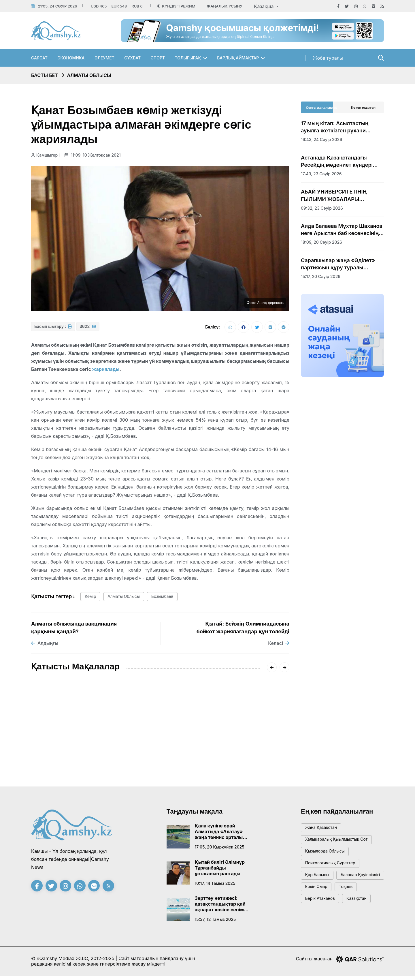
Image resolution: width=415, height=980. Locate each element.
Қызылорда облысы (327, 857)
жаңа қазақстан (323, 831)
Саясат (39, 58)
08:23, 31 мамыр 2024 (142, 756)
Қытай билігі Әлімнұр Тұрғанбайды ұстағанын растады (220, 870)
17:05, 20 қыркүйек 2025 (220, 850)
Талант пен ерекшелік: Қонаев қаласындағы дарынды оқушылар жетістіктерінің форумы (71, 749)
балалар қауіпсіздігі (327, 896)
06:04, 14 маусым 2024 (55, 770)
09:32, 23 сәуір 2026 (322, 208)
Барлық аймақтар (238, 58)
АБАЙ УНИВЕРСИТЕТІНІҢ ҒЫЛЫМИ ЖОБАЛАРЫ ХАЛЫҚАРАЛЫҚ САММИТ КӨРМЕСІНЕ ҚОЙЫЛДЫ (335, 196)
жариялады (106, 371)
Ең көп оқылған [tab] (363, 108)
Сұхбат (132, 58)
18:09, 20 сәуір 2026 (321, 242)
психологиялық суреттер (333, 870)
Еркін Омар (318, 909)
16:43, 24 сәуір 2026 (321, 139)
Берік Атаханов (322, 922)
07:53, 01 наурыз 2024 (230, 763)
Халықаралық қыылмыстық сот (340, 844)
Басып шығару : (53, 328)
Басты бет (45, 75)
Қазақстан (362, 922)
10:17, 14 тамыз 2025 (215, 886)
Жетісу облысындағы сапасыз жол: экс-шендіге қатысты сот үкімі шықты (248, 745)
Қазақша (264, 6)
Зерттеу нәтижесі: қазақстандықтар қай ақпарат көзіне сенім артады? (220, 907)
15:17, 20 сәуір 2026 (321, 276)
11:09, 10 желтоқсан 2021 (94, 155)
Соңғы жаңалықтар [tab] (322, 108)
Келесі (279, 646)
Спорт (158, 58)
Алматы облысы (89, 75)
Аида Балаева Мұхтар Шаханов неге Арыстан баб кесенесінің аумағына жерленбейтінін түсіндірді (342, 230)
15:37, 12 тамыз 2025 (215, 922)
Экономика (71, 58)
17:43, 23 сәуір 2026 (321, 174)
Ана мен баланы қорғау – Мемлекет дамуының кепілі (156, 742)
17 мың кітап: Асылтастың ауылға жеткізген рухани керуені (335, 127)
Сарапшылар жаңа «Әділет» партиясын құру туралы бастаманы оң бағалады (338, 264)
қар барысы (319, 883)
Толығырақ (188, 58)
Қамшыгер (44, 155)
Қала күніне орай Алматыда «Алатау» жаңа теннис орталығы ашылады (222, 834)
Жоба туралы (328, 58)
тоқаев (350, 909)
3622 (88, 328)
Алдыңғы (45, 646)
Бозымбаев (170, 599)
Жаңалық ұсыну (224, 6)
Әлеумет (104, 58)
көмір (92, 599)
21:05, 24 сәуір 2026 (57, 6)
